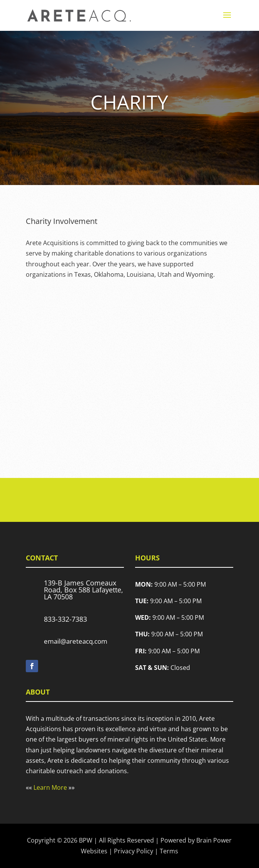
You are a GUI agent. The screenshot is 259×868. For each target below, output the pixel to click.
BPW (86, 840)
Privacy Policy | (137, 851)
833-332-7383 (65, 619)
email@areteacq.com (76, 641)
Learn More (50, 787)
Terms (169, 851)
